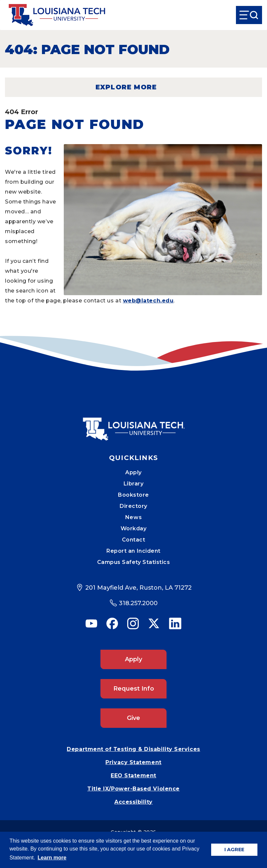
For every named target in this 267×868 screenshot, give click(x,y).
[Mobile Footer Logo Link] (133, 424)
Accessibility (133, 802)
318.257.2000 (138, 603)
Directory (133, 506)
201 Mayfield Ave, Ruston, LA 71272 (138, 588)
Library (134, 484)
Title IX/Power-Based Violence (133, 789)
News (133, 517)
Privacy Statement (133, 762)
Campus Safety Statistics (134, 562)
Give (133, 718)
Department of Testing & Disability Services (133, 749)
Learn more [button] (52, 858)
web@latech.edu (148, 301)
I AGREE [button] (234, 850)
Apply (133, 472)
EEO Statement (133, 775)
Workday (134, 528)
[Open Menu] (249, 15)
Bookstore (133, 495)
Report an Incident (133, 551)
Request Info (134, 689)
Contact (134, 540)
